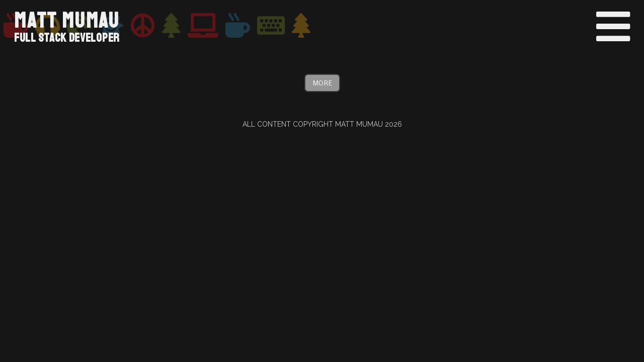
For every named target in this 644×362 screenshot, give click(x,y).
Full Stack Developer (67, 38)
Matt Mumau (67, 21)
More (322, 83)
